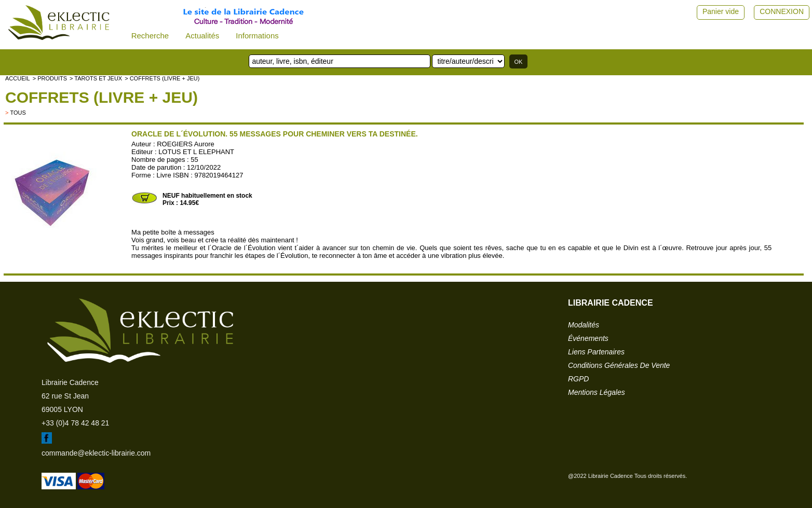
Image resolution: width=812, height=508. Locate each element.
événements (588, 338)
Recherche (150, 36)
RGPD (578, 379)
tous (18, 113)
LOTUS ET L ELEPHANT (196, 152)
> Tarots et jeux (96, 78)
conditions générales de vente (619, 365)
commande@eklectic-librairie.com (96, 453)
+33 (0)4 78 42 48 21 (75, 423)
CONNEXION (782, 11)
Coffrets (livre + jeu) (102, 97)
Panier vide (721, 11)
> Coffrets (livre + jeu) (162, 78)
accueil (18, 78)
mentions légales (597, 392)
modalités (584, 325)
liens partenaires (596, 352)
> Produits (50, 78)
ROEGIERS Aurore (186, 144)
